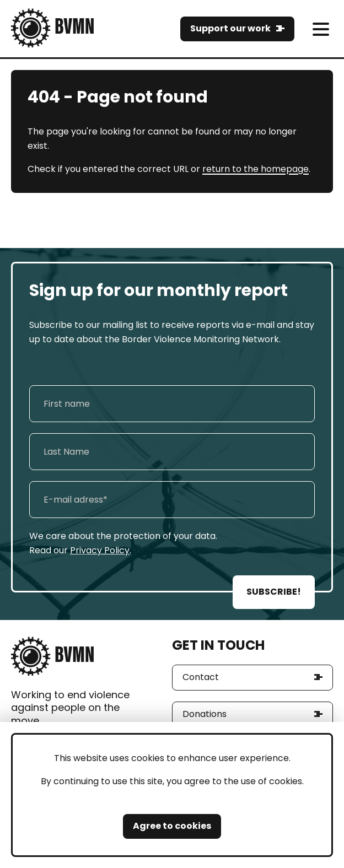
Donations (205, 714)
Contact (201, 677)
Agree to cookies (172, 826)
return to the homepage (256, 169)
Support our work (230, 28)
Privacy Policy (100, 550)
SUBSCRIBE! (274, 592)
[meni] (321, 29)
